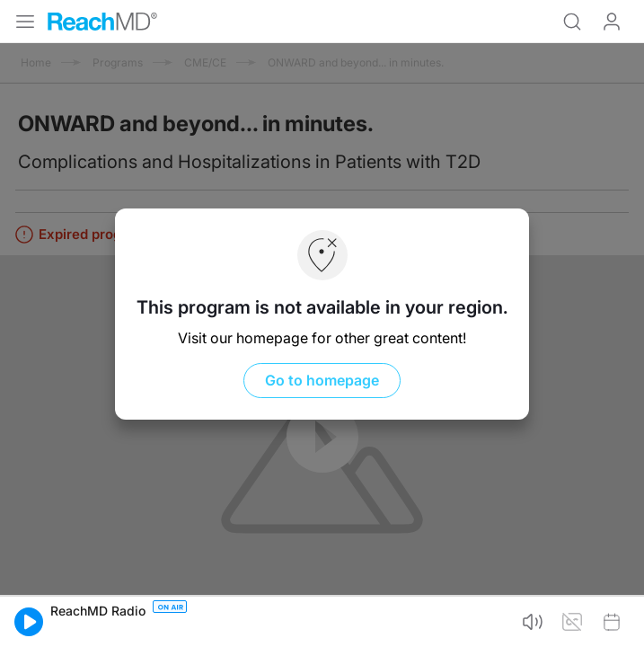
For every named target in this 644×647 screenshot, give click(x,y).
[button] (29, 622)
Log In (612, 22)
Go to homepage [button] (322, 380)
